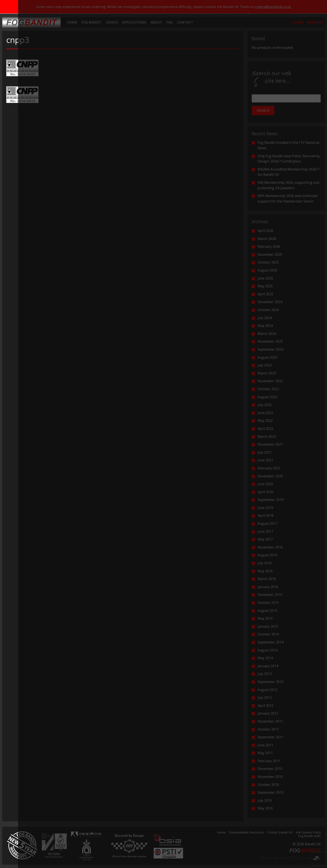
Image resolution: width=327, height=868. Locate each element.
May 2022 (265, 421)
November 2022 (270, 381)
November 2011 (270, 721)
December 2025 (270, 254)
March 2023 (267, 373)
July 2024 (265, 318)
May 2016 (265, 571)
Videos (112, 22)
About (156, 22)
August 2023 (267, 357)
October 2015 (268, 603)
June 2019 (265, 508)
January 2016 (268, 587)
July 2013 (265, 674)
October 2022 (268, 389)
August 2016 (267, 555)
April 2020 (265, 492)
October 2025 (268, 262)
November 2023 (270, 341)
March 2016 (267, 579)
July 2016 (265, 563)
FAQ (170, 22)
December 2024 (270, 302)
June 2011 (265, 745)
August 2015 (267, 611)
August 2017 (267, 523)
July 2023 (265, 365)
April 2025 (265, 294)
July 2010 (265, 800)
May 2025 (265, 286)
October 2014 (268, 634)
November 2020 (270, 476)
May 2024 (265, 326)
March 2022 (267, 437)
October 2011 (268, 729)
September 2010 (271, 792)
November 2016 (270, 547)
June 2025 (265, 278)
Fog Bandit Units (309, 836)
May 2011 (265, 753)
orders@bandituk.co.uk (273, 7)
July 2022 (265, 405)
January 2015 (268, 626)
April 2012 (265, 706)
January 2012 (268, 713)
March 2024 (267, 334)
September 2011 (271, 737)
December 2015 (270, 595)
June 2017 (265, 531)
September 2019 (271, 500)
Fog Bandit (92, 22)
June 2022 (265, 413)
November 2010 (270, 777)
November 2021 (270, 444)
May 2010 (265, 808)
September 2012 (271, 682)
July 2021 (265, 452)
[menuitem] (72, 22)
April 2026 (265, 231)
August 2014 (267, 650)
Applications (134, 22)
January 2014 (268, 666)
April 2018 (265, 515)
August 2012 (267, 690)
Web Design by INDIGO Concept (290, 858)
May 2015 (265, 618)
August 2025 (267, 270)
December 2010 (270, 769)
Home (72, 22)
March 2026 (267, 239)
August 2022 (267, 397)
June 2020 (265, 484)
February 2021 (269, 468)
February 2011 (269, 761)
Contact (185, 22)
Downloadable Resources (246, 833)
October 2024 (268, 310)
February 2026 (269, 246)
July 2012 (265, 698)
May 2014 (265, 658)
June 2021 (265, 460)
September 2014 (271, 642)
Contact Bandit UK (280, 833)
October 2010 (268, 785)
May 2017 (265, 539)
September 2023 (271, 349)
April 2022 (265, 429)
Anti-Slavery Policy (308, 833)
